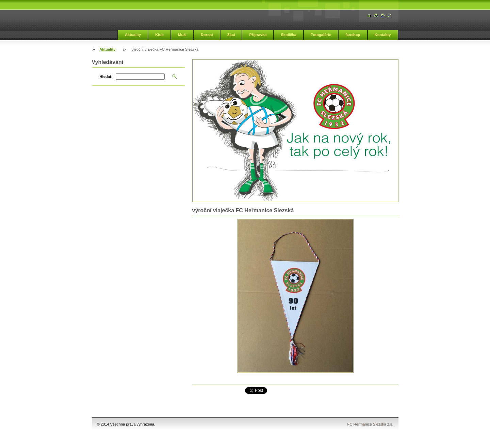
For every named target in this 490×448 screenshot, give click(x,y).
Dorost (207, 35)
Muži (182, 35)
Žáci (231, 35)
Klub (159, 35)
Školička (288, 35)
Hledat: (106, 77)
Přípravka (258, 35)
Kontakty (383, 35)
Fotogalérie (321, 35)
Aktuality (133, 35)
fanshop (353, 35)
